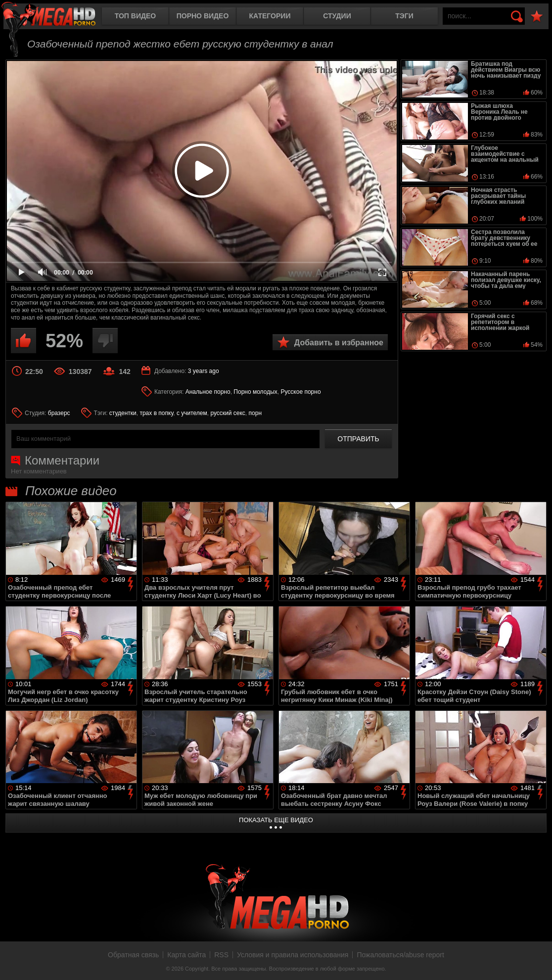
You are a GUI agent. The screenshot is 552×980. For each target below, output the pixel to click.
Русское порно (300, 392)
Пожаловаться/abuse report (400, 955)
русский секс (228, 413)
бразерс (59, 413)
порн (255, 413)
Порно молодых (255, 392)
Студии (337, 16)
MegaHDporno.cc (57, 17)
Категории (270, 16)
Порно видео (203, 16)
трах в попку (156, 413)
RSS (221, 955)
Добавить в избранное (339, 343)
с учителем (192, 413)
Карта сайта (186, 955)
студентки (123, 413)
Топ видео (135, 16)
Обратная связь (133, 955)
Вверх (537, 962)
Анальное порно (208, 392)
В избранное (537, 17)
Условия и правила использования (293, 955)
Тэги (404, 16)
